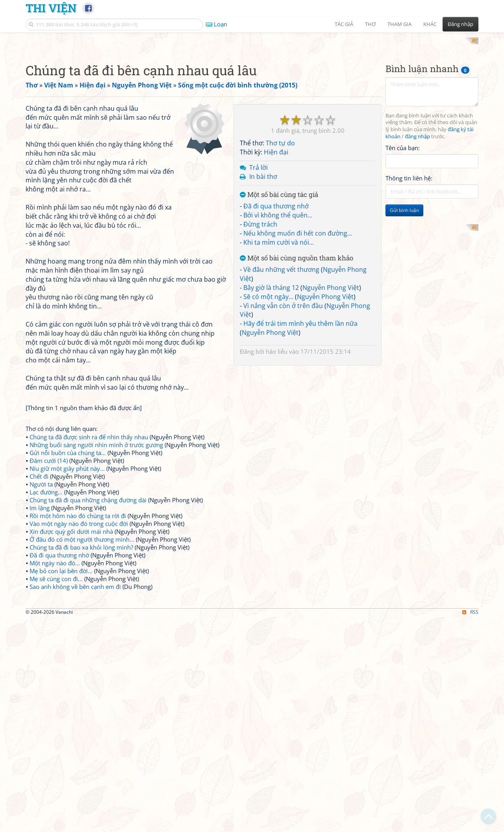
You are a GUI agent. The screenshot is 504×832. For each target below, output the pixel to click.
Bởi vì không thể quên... (278, 318)
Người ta (41, 477)
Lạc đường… (46, 485)
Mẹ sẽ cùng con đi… (56, 571)
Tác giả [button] (344, 24)
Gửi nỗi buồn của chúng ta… (68, 445)
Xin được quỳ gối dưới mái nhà (71, 524)
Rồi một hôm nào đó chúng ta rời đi (78, 508)
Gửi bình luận (404, 203)
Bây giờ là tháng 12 (271, 390)
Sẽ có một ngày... (268, 399)
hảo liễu (277, 454)
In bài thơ (263, 279)
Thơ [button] (370, 24)
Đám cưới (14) (49, 453)
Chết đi (39, 469)
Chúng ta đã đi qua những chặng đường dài (88, 492)
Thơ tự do (280, 246)
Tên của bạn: (403, 140)
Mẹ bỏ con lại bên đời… (61, 563)
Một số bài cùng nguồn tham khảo (296, 361)
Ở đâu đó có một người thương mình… (82, 532)
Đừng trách (260, 327)
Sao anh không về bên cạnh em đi (75, 579)
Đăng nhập (460, 24)
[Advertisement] (432, 256)
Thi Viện (51, 8)
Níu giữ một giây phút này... (67, 461)
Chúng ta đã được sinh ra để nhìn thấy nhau (89, 429)
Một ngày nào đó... (55, 555)
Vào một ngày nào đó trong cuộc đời (79, 516)
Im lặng (40, 500)
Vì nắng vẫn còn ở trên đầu (283, 409)
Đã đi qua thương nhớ (276, 309)
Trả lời (258, 270)
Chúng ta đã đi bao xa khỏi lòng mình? (81, 540)
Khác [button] (430, 24)
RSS (470, 715)
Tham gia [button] (399, 24)
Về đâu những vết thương (281, 373)
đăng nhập (417, 129)
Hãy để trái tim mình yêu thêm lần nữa (300, 427)
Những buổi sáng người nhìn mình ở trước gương (96, 437)
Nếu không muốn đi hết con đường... (298, 336)
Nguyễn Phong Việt (331, 390)
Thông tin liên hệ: (409, 171)
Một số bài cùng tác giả (279, 298)
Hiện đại (276, 255)
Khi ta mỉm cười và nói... (279, 345)
